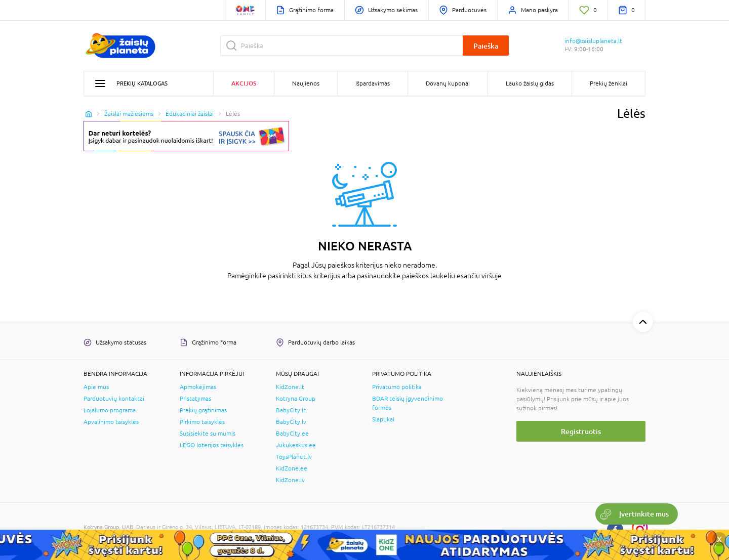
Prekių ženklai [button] (609, 83)
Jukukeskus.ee (296, 445)
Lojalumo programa (110, 410)
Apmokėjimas (198, 387)
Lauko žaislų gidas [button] (530, 83)
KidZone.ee (292, 468)
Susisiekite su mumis (208, 434)
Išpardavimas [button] (373, 83)
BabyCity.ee (292, 434)
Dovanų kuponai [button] (448, 83)
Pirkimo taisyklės (202, 422)
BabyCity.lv (291, 422)
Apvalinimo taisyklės (111, 422)
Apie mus (96, 387)
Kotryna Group (296, 399)
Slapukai (383, 419)
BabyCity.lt (291, 410)
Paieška (486, 46)
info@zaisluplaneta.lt (593, 41)
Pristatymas (195, 399)
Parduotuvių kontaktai (114, 399)
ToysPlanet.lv (294, 457)
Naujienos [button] (306, 83)
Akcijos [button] (244, 83)
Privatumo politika (397, 387)
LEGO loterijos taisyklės (212, 445)
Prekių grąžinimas (203, 410)
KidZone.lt (290, 387)
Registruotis (581, 431)
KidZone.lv (290, 480)
